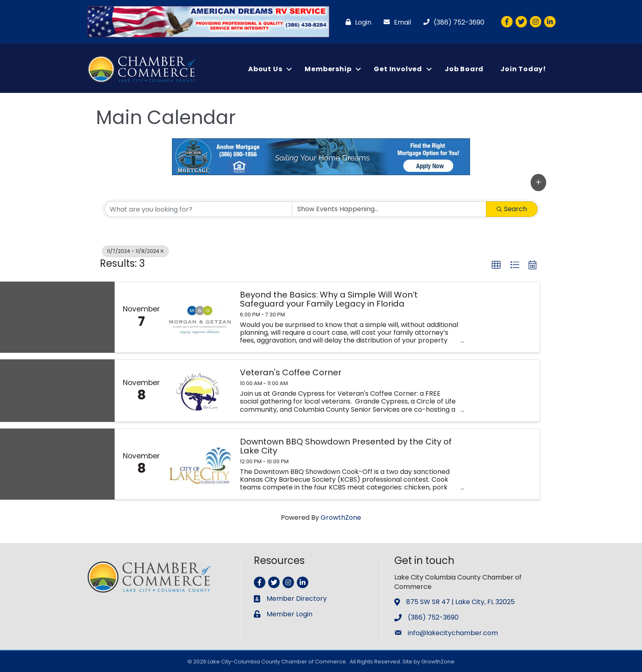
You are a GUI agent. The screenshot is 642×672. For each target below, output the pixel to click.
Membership (328, 69)
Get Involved (398, 69)
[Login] (356, 22)
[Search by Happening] (389, 209)
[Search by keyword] (198, 209)
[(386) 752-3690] (452, 22)
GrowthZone (341, 518)
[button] (538, 182)
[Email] (395, 22)
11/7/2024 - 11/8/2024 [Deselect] (135, 251)
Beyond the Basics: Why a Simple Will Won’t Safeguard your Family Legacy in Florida (329, 299)
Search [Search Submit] (512, 209)
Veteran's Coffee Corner (291, 372)
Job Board (464, 69)
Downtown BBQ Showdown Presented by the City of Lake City (346, 446)
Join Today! (523, 69)
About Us (265, 69)
